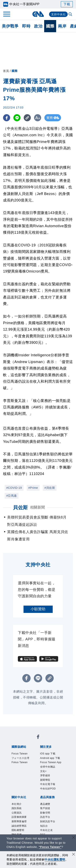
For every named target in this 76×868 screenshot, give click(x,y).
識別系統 (17, 808)
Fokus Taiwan (20, 762)
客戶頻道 (45, 808)
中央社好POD (48, 789)
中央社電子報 (48, 784)
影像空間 (45, 813)
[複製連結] (27, 118)
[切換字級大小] (38, 118)
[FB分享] (7, 118)
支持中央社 (58, 14)
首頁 (6, 71)
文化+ (43, 771)
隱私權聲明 (18, 830)
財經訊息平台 (48, 821)
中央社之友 (47, 830)
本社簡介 (17, 804)
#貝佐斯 (50, 488)
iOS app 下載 (48, 754)
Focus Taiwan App (51, 762)
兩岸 (62, 26)
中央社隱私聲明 (55, 859)
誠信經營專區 (19, 826)
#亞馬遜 (12, 496)
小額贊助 (38, 609)
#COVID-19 (14, 488)
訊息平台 (45, 817)
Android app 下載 (50, 758)
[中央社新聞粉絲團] (38, 738)
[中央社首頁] (38, 14)
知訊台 (44, 826)
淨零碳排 (45, 775)
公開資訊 (17, 813)
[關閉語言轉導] (74, 838)
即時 (26, 26)
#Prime (33, 488)
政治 (38, 26)
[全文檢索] (71, 15)
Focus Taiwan (20, 754)
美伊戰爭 (10, 26)
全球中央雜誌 (48, 767)
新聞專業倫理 (19, 821)
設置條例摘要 (19, 817)
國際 (50, 26)
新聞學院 (45, 780)
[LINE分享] (17, 118)
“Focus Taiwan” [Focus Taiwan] (50, 847)
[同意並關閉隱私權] (74, 855)
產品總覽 (45, 804)
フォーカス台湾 (20, 758)
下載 (67, 4)
